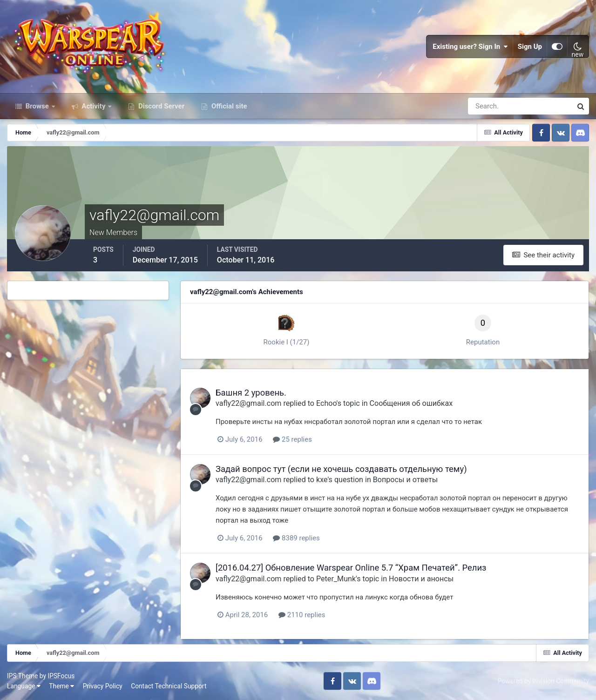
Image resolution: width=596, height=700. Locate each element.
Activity (94, 106)
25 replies (292, 439)
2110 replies (302, 615)
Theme (61, 686)
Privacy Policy (103, 686)
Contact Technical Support (169, 686)
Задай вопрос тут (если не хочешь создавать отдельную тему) (341, 469)
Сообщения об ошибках (411, 403)
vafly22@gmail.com (248, 403)
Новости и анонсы (421, 579)
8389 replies (296, 538)
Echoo (326, 403)
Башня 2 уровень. (251, 393)
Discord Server (160, 106)
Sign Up (530, 47)
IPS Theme (22, 676)
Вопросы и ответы (406, 480)
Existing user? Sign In (470, 47)
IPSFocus (61, 676)
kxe (322, 480)
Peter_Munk (336, 579)
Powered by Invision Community (543, 681)
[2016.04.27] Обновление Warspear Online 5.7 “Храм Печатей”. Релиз (351, 568)
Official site (228, 106)
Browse (37, 106)
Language (24, 686)
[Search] (488, 106)
